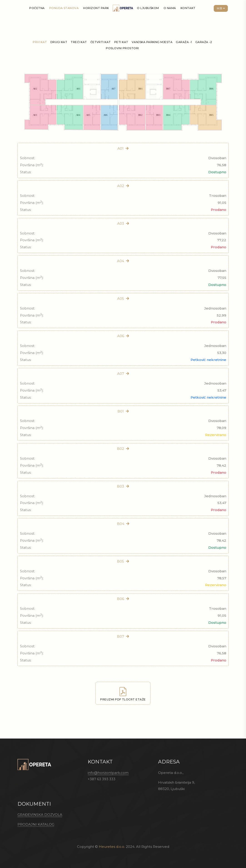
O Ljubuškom (148, 8)
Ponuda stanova (64, 8)
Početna (37, 8)
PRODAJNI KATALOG (36, 824)
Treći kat (79, 42)
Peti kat (121, 42)
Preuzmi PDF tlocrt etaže (123, 694)
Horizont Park (96, 8)
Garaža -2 (204, 42)
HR (219, 8)
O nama (170, 8)
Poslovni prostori (122, 48)
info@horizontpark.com (108, 773)
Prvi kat (40, 42)
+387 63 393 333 (102, 779)
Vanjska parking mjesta (152, 42)
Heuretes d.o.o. (112, 847)
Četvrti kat (101, 42)
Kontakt (188, 8)
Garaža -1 (184, 42)
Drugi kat (59, 42)
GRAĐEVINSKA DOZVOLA (40, 815)
